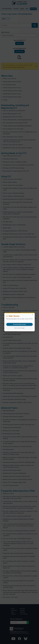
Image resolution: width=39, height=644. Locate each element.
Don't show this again (20, 328)
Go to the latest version (19, 324)
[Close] (33, 315)
